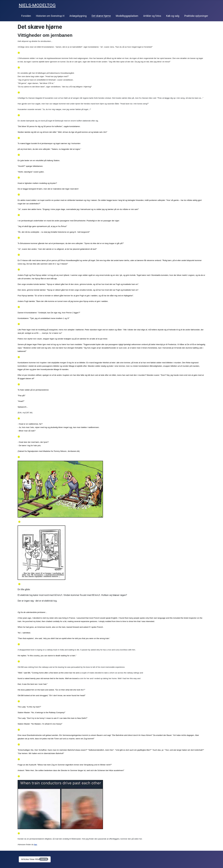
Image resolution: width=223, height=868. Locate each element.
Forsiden (26, 16)
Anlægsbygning (78, 16)
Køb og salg (173, 16)
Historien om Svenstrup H (50, 16)
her (36, 845)
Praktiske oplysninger (196, 16)
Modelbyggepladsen (127, 16)
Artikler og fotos (152, 16)
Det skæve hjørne (101, 16)
